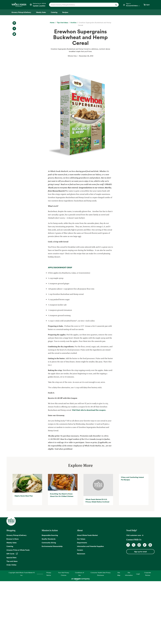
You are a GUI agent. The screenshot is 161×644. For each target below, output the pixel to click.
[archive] (73, 23)
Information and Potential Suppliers (90, 609)
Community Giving (49, 606)
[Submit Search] (116, 5)
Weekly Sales (11, 606)
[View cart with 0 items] (146, 5)
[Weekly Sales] (41, 12)
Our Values (81, 602)
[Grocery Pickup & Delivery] (21, 12)
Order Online (11, 628)
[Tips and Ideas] (62, 23)
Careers (80, 613)
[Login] (131, 5)
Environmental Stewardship (52, 609)
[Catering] (54, 12)
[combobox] (81, 5)
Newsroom (81, 617)
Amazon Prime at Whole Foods (18, 613)
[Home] (52, 23)
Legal (138, 637)
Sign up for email (140, 615)
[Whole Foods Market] (19, 5)
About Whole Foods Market (87, 598)
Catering (10, 609)
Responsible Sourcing (50, 598)
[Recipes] (65, 12)
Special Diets (11, 620)
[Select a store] (38, 5)
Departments (82, 606)
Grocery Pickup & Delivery (16, 598)
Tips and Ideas (12, 624)
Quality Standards (49, 602)
